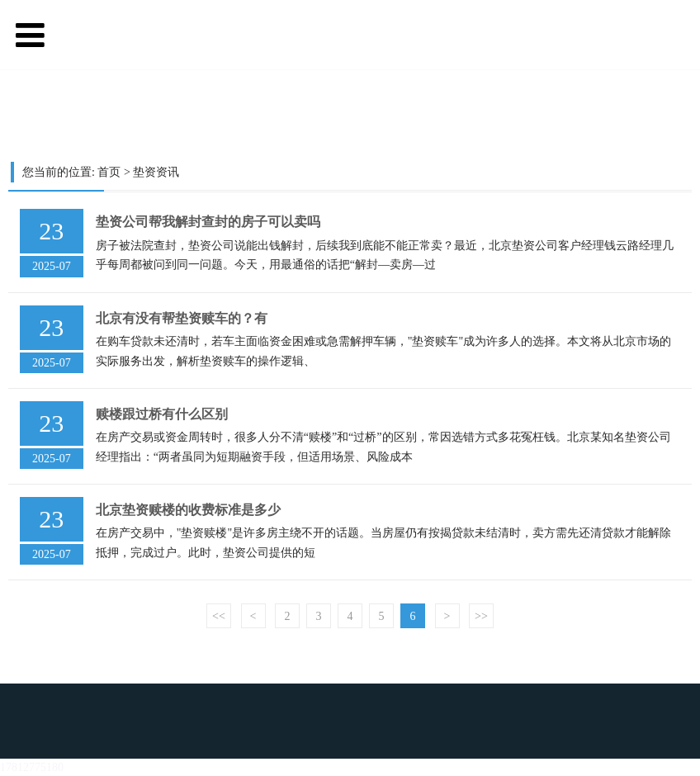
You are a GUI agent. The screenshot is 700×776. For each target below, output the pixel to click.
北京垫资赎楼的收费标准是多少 (188, 510)
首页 (109, 172)
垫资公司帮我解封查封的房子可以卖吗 (208, 222)
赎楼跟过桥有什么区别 (162, 414)
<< (219, 616)
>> (481, 616)
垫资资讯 (156, 172)
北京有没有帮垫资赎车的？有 (182, 318)
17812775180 (32, 767)
